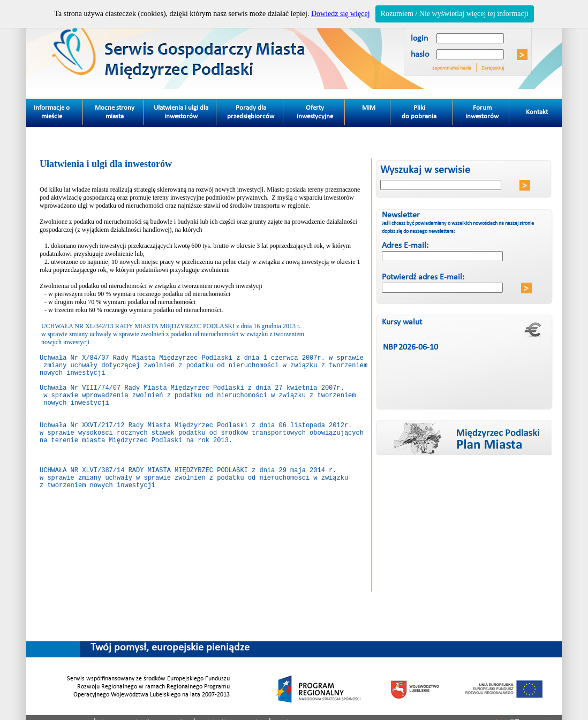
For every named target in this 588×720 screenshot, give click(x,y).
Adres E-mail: (405, 246)
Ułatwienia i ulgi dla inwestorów (181, 112)
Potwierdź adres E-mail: (423, 277)
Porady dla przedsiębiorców (251, 112)
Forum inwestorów (482, 112)
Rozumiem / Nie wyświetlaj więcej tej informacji (455, 14)
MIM (369, 108)
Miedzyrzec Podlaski (214, 44)
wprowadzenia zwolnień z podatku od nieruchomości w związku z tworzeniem (217, 404)
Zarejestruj (493, 68)
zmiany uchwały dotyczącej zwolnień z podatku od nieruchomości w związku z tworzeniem (203, 368)
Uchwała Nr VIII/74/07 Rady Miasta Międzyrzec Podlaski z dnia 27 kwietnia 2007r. (192, 395)
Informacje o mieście (59, 110)
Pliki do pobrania (427, 110)
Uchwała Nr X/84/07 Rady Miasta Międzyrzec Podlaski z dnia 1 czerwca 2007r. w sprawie (202, 359)
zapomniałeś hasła (452, 68)
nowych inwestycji (72, 377)
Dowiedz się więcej (341, 14)
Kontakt (530, 108)
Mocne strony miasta (115, 112)
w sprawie (59, 404)
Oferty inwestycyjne (315, 112)
